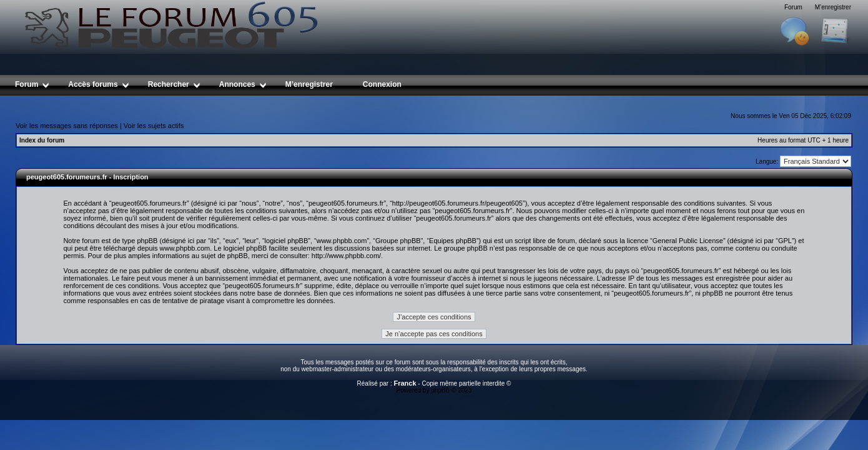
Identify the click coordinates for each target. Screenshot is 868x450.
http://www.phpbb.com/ (346, 256)
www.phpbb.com (185, 248)
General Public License (688, 241)
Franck (405, 383)
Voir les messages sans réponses (67, 126)
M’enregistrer (833, 7)
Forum (793, 7)
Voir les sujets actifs (154, 126)
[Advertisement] (434, 100)
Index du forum (42, 140)
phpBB (440, 390)
